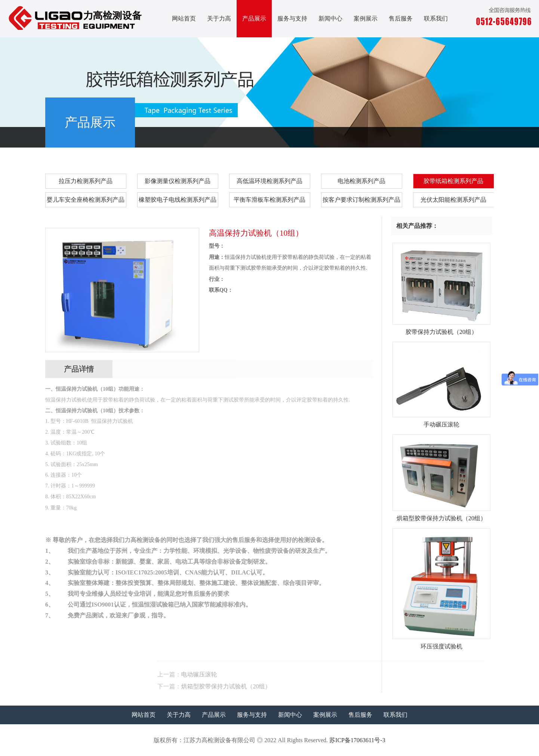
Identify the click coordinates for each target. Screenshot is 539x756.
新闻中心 (330, 18)
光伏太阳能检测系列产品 (453, 200)
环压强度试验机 (442, 644)
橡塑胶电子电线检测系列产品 (178, 200)
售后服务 (401, 18)
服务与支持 (292, 18)
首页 (395, 136)
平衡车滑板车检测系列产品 (269, 200)
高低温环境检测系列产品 (269, 181)
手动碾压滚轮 (442, 422)
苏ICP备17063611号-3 (357, 740)
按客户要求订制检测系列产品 (361, 200)
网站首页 (184, 18)
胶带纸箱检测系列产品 (464, 136)
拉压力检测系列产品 (86, 181)
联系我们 (436, 18)
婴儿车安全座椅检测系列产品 (86, 200)
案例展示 (366, 18)
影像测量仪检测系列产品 (178, 181)
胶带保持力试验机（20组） (442, 329)
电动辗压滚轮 (305, 674)
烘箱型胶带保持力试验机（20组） (332, 686)
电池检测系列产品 (361, 181)
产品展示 (254, 18)
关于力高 (219, 18)
